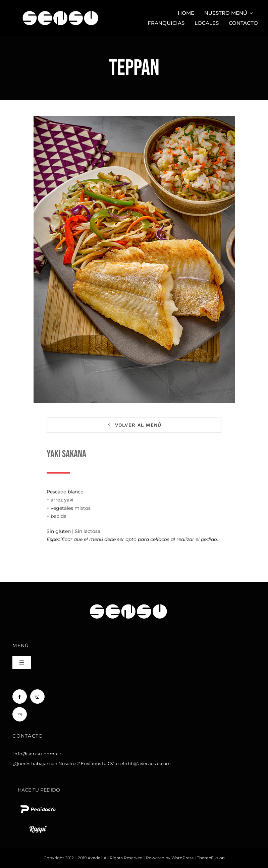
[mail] (20, 714)
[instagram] (37, 697)
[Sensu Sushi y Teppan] (60, 8)
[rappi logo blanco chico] (38, 825)
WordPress (183, 858)
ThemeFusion (211, 858)
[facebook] (20, 697)
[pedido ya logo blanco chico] (38, 805)
